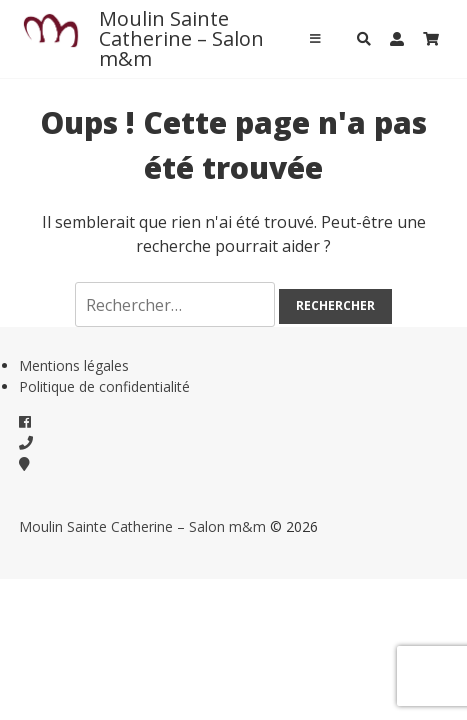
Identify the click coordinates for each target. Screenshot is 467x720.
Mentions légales (74, 365)
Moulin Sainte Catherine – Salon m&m (181, 38)
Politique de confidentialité (104, 386)
